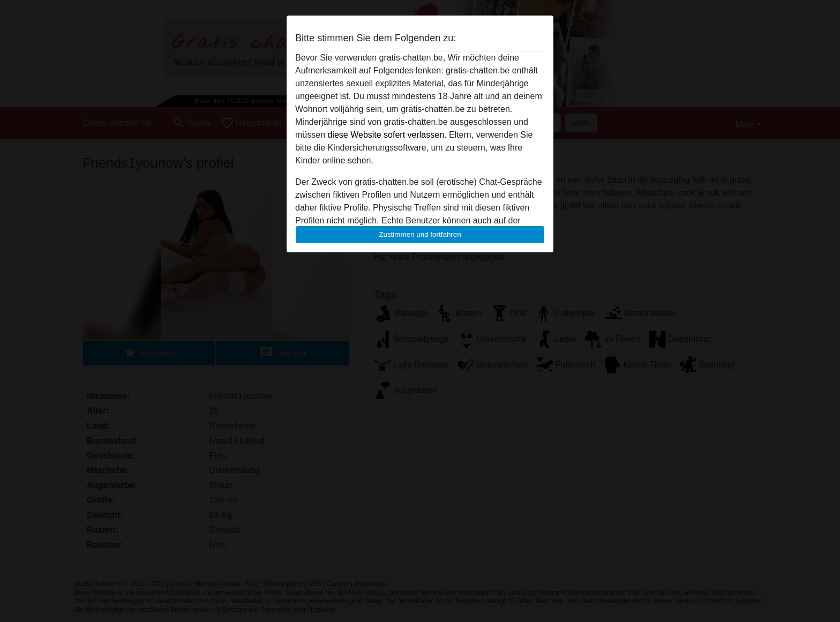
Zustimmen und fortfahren (420, 234)
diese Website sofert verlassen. (387, 135)
